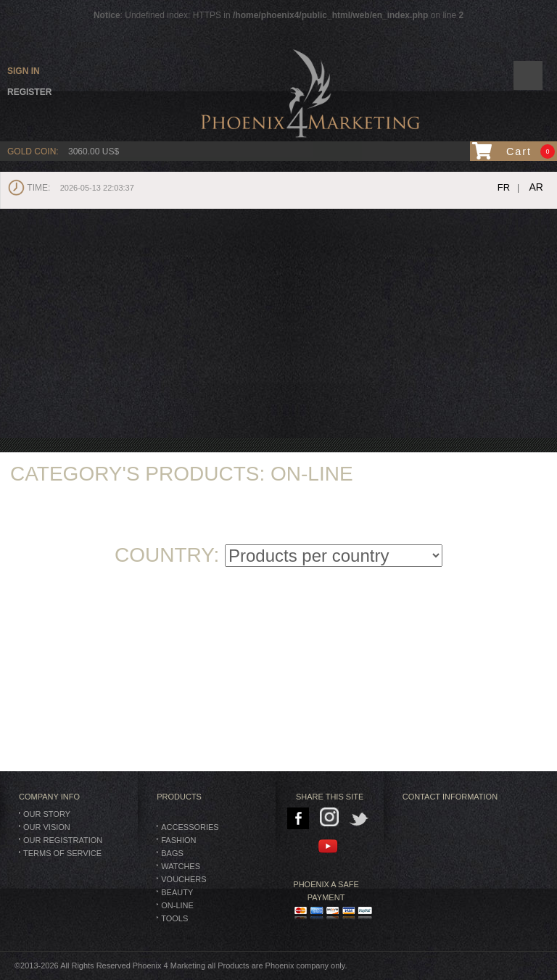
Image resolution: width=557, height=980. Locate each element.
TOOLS (174, 918)
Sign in (24, 71)
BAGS (172, 853)
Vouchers (183, 879)
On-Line (177, 905)
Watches (181, 866)
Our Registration (63, 840)
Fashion (178, 840)
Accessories (190, 827)
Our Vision (47, 827)
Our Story (47, 814)
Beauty (177, 892)
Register (29, 92)
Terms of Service (62, 853)
